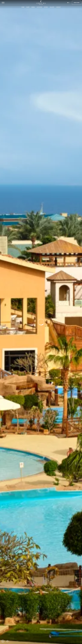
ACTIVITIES (39, 7)
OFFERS (46, 7)
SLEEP (28, 7)
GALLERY (52, 7)
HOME (23, 7)
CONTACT (58, 7)
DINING (33, 7)
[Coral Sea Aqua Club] (41, 3)
